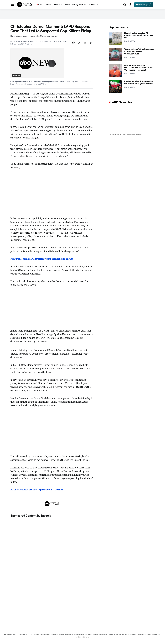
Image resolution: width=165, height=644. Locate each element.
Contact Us (156, 637)
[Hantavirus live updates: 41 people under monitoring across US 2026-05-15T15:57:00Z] (132, 40)
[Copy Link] (91, 44)
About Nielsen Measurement (98, 637)
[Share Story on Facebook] (72, 44)
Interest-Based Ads (80, 637)
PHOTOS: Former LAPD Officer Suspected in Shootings (42, 262)
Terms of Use (114, 637)
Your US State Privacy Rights (39, 637)
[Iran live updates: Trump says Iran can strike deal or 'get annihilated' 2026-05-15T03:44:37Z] (132, 88)
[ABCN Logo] (25, 4)
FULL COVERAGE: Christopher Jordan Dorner (37, 492)
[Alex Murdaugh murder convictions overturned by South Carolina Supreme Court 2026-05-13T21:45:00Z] (132, 72)
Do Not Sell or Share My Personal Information (135, 637)
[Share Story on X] (78, 44)
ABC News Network (11, 637)
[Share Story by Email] (84, 44)
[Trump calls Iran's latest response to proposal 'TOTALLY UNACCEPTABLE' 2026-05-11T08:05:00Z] (132, 56)
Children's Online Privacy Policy (62, 637)
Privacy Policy (23, 637)
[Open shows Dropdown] (58, 5)
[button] (12, 5)
